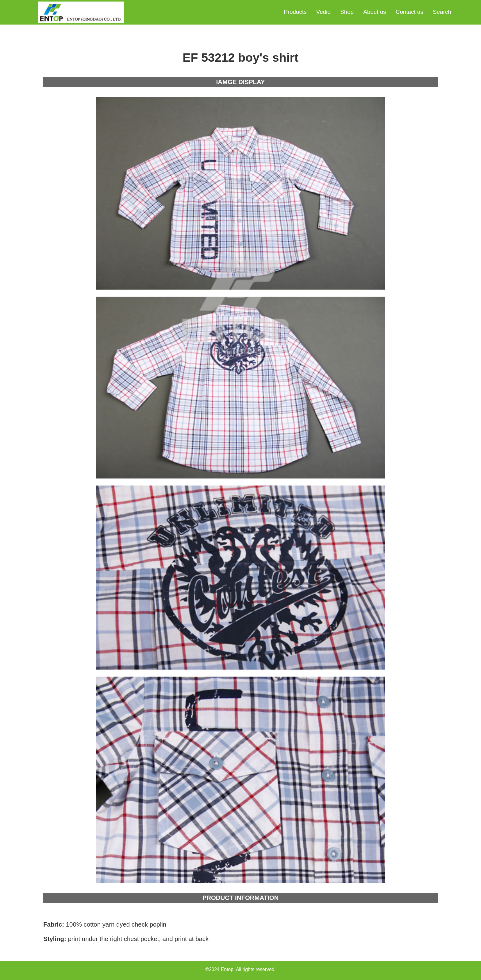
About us (375, 12)
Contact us (410, 12)
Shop (347, 12)
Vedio (323, 12)
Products (295, 12)
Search (442, 12)
